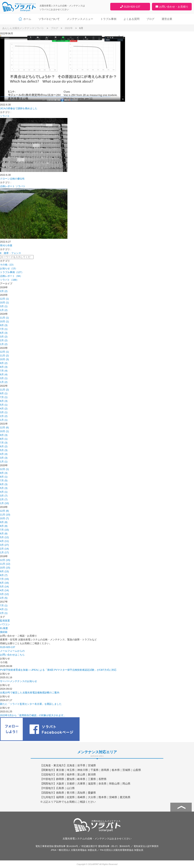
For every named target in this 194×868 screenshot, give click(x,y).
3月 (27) (4, 545)
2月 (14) (4, 549)
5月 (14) (4, 587)
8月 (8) (4, 526)
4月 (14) (4, 590)
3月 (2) (4, 337)
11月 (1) (4, 318)
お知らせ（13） (9, 268)
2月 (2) (4, 291)
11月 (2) (4, 356)
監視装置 (5, 621)
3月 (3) (4, 458)
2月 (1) (4, 613)
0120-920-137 (8, 647)
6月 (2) (4, 446)
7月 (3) (4, 443)
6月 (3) (4, 333)
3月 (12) (4, 594)
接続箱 (4, 632)
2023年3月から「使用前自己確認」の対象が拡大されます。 (33, 715)
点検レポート (7, 186)
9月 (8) (4, 522)
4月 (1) (4, 492)
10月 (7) (4, 518)
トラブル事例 (108, 19)
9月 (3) (4, 325)
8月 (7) (4, 575)
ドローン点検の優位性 (12, 179)
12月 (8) (4, 511)
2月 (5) (4, 598)
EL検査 (4, 628)
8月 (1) (4, 439)
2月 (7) (4, 499)
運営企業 (167, 19)
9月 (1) (4, 393)
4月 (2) (4, 409)
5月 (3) (4, 450)
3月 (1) (4, 306)
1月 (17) (4, 552)
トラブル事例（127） (12, 272)
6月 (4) (4, 374)
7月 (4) (4, 371)
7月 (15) (4, 530)
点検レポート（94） (11, 276)
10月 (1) (4, 302)
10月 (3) (4, 359)
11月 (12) (5, 564)
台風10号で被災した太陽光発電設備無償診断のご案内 (30, 693)
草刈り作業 (6, 245)
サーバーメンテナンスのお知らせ (18, 681)
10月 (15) (5, 568)
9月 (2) (4, 363)
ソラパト (5, 116)
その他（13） (7, 265)
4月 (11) (4, 541)
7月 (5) (4, 480)
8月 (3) (4, 367)
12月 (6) (4, 427)
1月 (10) (4, 503)
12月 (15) (5, 560)
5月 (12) (4, 537)
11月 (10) (5, 515)
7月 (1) (4, 329)
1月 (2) (4, 310)
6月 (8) (4, 534)
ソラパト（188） (9, 280)
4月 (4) (4, 454)
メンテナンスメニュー (80, 19)
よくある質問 (131, 19)
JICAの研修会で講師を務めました (19, 108)
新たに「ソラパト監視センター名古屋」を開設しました (31, 704)
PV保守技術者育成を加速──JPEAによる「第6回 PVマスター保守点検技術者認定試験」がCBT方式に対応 (58, 670)
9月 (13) (4, 571)
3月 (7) (4, 496)
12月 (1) (4, 299)
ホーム (27, 19)
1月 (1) (4, 420)
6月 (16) (4, 583)
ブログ (150, 19)
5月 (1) (4, 405)
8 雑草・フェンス (11, 253)
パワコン (5, 624)
